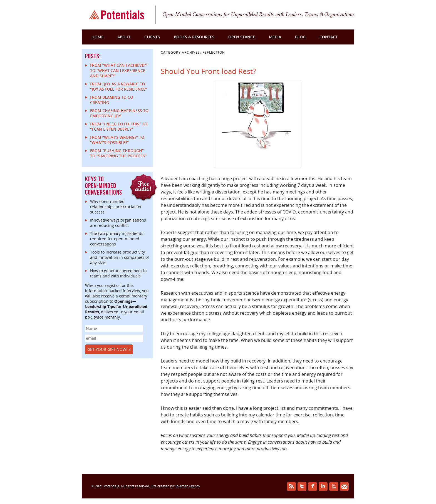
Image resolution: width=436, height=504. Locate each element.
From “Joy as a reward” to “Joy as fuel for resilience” (119, 86)
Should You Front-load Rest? (208, 71)
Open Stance (242, 37)
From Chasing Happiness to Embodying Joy (119, 113)
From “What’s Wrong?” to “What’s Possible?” (117, 140)
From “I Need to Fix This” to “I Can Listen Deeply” (119, 126)
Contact (329, 37)
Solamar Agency (187, 486)
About (124, 37)
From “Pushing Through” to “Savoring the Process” (118, 153)
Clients (152, 37)
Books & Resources (194, 37)
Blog (300, 37)
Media (275, 37)
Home (97, 37)
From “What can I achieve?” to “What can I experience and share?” (119, 70)
